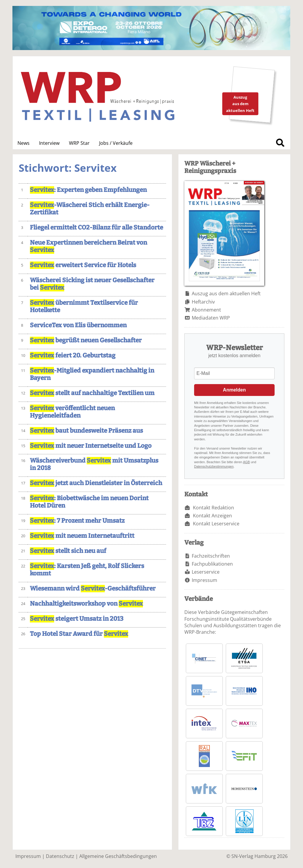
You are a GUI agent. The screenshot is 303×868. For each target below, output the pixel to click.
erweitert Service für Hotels (83, 265)
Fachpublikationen (212, 564)
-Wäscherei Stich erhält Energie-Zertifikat (90, 209)
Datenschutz (60, 856)
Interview (49, 143)
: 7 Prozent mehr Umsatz (77, 521)
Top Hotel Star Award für (79, 634)
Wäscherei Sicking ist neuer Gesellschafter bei (92, 284)
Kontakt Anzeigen (212, 516)
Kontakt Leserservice (216, 524)
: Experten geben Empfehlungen (88, 190)
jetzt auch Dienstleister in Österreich (96, 483)
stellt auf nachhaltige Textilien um (92, 393)
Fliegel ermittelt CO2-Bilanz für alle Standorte (96, 228)
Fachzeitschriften (211, 556)
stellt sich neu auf (68, 551)
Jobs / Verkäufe (116, 143)
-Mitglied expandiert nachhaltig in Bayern (92, 374)
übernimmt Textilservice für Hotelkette (84, 307)
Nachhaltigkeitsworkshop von (86, 604)
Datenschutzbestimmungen (214, 466)
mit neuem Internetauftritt (82, 536)
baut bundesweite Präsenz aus (86, 431)
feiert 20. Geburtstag (73, 356)
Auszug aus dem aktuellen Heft (226, 293)
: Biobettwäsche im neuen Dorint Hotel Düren (89, 502)
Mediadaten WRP (211, 318)
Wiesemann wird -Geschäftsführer (93, 589)
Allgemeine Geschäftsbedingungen (118, 856)
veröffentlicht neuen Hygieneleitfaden (72, 412)
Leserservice (206, 572)
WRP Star (79, 143)
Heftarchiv (203, 302)
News (24, 143)
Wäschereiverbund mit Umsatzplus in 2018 (94, 464)
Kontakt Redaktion (213, 508)
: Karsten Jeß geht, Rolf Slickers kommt (87, 570)
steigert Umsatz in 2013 (77, 619)
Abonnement (206, 310)
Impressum (204, 580)
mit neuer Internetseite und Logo (91, 446)
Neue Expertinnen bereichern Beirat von (88, 246)
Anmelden (234, 390)
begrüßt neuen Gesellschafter (86, 340)
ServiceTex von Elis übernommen (78, 325)
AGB (246, 462)
